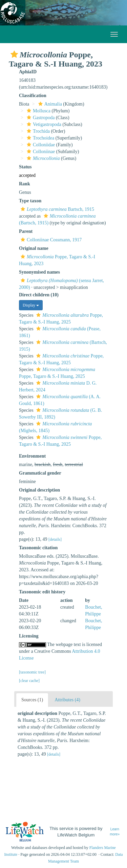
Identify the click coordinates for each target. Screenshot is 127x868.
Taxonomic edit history (42, 592)
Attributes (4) (67, 700)
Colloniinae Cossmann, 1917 (50, 240)
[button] (14, 54)
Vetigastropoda (43, 124)
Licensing (29, 636)
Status (25, 167)
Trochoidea (40, 138)
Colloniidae (40, 145)
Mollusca (38, 111)
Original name (34, 248)
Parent (26, 231)
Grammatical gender (40, 473)
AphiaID (28, 72)
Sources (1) (32, 700)
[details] (55, 539)
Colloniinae (40, 152)
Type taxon (30, 201)
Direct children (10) (39, 295)
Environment (32, 456)
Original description (39, 490)
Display (31, 305)
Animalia (49, 104)
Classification (33, 96)
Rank (25, 184)
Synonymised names (39, 272)
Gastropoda (40, 118)
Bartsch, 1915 (57, 209)
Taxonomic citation (38, 548)
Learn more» (115, 832)
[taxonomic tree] (32, 672)
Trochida (37, 131)
